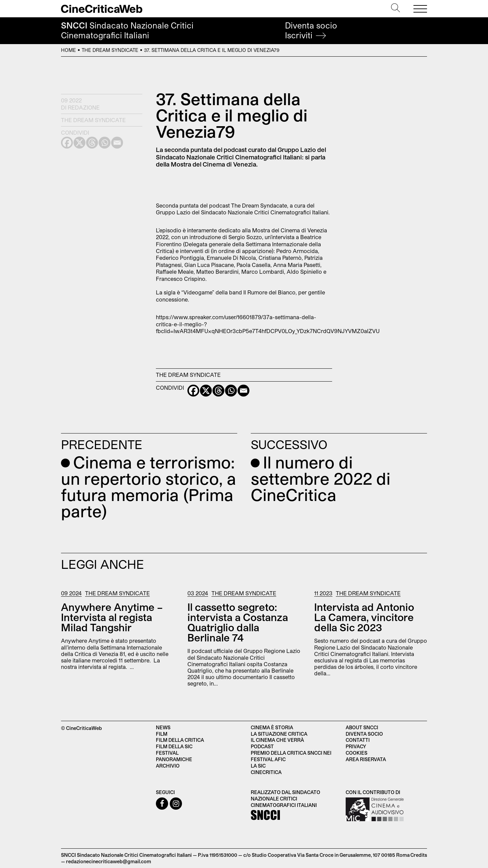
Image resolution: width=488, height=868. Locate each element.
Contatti (358, 740)
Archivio (168, 766)
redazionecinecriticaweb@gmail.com (109, 861)
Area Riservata (366, 759)
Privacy (356, 746)
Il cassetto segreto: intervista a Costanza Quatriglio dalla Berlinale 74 (238, 622)
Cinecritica (266, 772)
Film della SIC (174, 746)
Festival (167, 753)
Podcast (262, 746)
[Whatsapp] (231, 391)
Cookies (357, 753)
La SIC (258, 766)
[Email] (243, 391)
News (163, 727)
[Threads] (218, 391)
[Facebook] (193, 391)
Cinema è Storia (272, 727)
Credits (419, 855)
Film (162, 734)
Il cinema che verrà (277, 740)
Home (68, 50)
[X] (206, 391)
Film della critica (180, 740)
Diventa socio (311, 30)
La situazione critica (279, 734)
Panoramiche (174, 759)
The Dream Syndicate (110, 50)
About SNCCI (362, 727)
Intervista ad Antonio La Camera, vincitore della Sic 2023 (364, 617)
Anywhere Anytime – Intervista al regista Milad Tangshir (112, 617)
